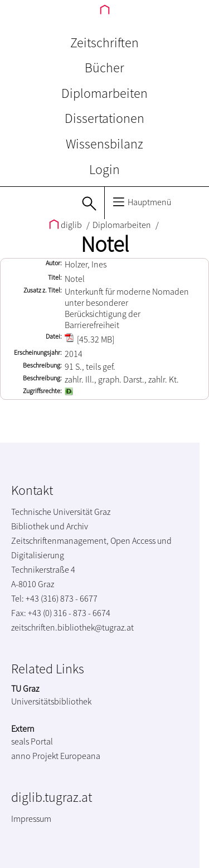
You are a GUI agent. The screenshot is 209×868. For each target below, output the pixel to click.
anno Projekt (35, 756)
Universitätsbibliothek (51, 701)
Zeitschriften (104, 43)
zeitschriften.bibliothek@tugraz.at (72, 627)
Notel (105, 244)
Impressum (31, 819)
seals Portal (32, 741)
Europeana (80, 756)
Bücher (104, 68)
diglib (66, 225)
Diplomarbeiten (104, 93)
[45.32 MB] (89, 339)
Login (104, 169)
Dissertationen (104, 118)
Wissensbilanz (104, 144)
